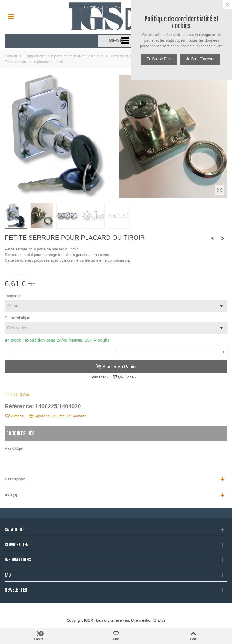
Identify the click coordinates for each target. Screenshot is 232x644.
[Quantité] (116, 352)
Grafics (159, 620)
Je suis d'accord (200, 59)
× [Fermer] (227, 5)
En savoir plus (159, 59)
